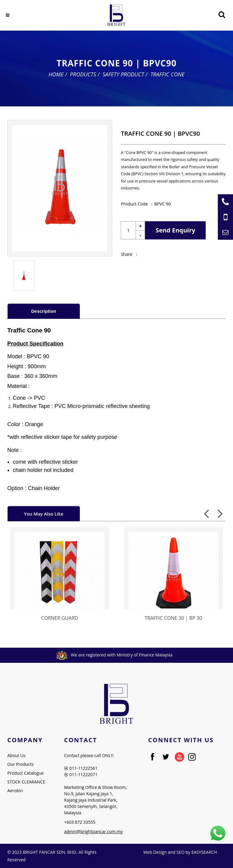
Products (83, 74)
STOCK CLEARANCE (26, 782)
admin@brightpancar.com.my (93, 831)
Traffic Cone (167, 74)
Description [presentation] (44, 311)
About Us (16, 755)
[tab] (44, 311)
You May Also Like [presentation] (44, 514)
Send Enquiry (176, 230)
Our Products (20, 764)
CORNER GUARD (59, 618)
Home (56, 74)
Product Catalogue (25, 773)
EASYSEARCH (204, 852)
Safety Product (123, 74)
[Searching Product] (222, 15)
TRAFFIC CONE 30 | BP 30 (173, 618)
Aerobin (15, 791)
